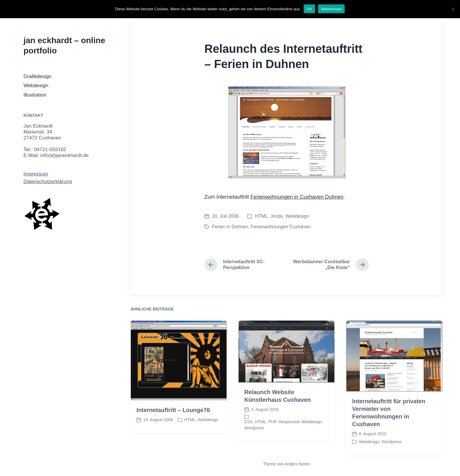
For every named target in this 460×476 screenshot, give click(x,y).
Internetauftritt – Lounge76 (173, 421)
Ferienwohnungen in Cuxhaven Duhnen (297, 197)
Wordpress (254, 438)
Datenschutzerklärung (48, 182)
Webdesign (36, 86)
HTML (261, 216)
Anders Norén (297, 464)
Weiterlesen (331, 9)
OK (309, 9)
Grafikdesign (37, 76)
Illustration (35, 95)
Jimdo (277, 216)
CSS (249, 432)
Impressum (36, 174)
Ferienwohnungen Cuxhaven (281, 227)
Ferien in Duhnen (230, 227)
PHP (272, 432)
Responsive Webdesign (300, 432)
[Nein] (453, 9)
